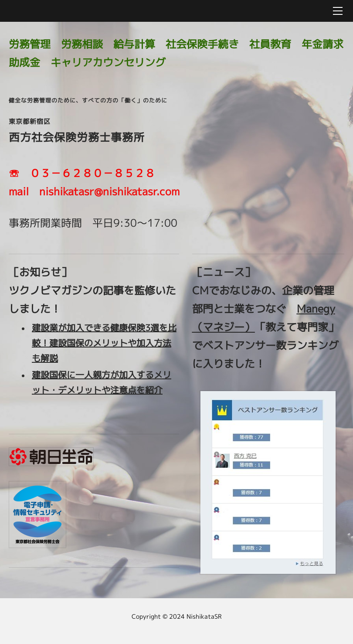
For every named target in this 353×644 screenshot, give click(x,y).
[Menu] (338, 11)
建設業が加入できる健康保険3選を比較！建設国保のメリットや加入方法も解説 (104, 343)
